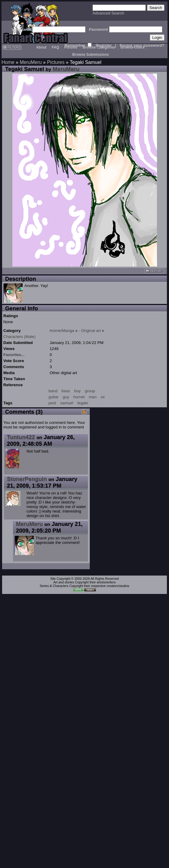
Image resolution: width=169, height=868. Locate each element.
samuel (67, 403)
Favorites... (14, 355)
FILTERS (12, 47)
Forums (71, 47)
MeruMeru (31, 62)
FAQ (56, 47)
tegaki (83, 403)
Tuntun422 (21, 437)
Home (8, 62)
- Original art (90, 331)
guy (66, 397)
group (90, 391)
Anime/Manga (62, 331)
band (53, 391)
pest (52, 403)
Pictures (56, 62)
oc (103, 397)
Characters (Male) (19, 337)
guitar (53, 397)
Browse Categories (99, 47)
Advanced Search (108, 13)
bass (66, 391)
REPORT (154, 271)
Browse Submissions (91, 55)
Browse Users (133, 47)
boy (77, 391)
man (93, 397)
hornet (79, 397)
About (41, 47)
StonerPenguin (27, 479)
